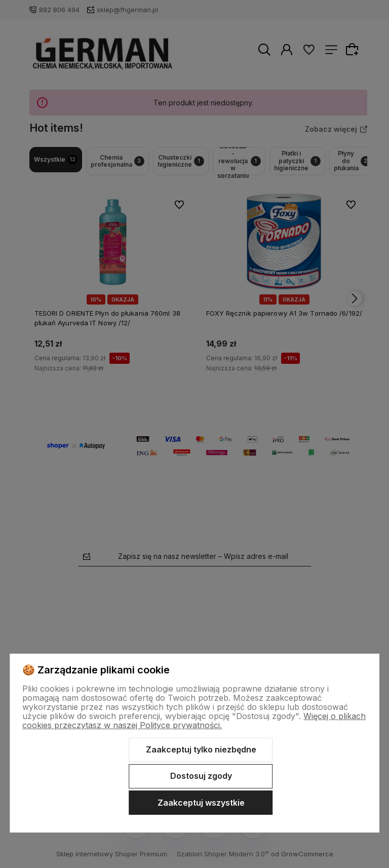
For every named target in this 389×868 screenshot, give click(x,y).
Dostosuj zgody (201, 776)
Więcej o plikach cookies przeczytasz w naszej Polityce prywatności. (194, 721)
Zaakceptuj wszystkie (201, 803)
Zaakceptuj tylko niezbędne (201, 749)
